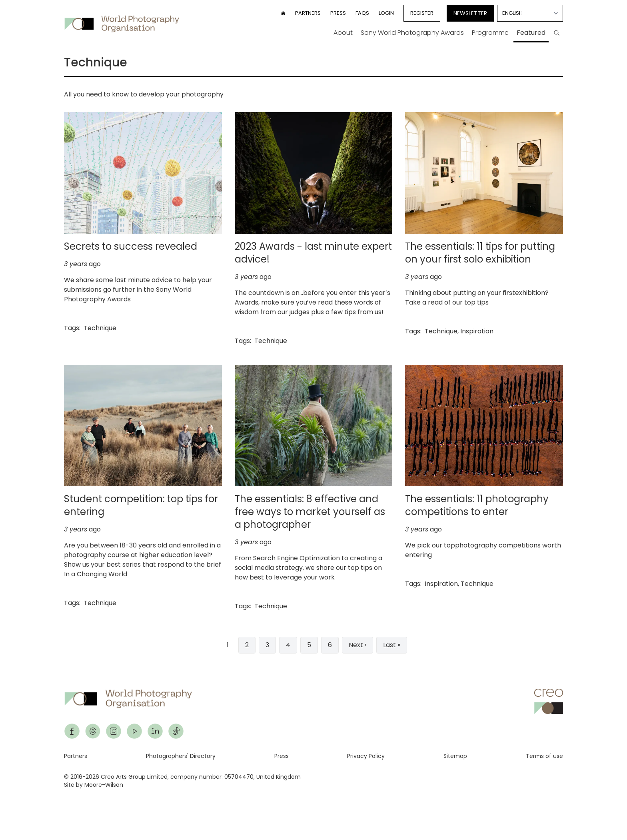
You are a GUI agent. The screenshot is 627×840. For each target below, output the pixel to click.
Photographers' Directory (181, 756)
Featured (531, 33)
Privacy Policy (366, 756)
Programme (490, 33)
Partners (308, 13)
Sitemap (455, 756)
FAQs (362, 13)
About (343, 33)
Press (338, 13)
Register (422, 13)
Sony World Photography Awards (412, 33)
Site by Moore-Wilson (94, 785)
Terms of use (544, 756)
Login (386, 13)
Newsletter (470, 13)
